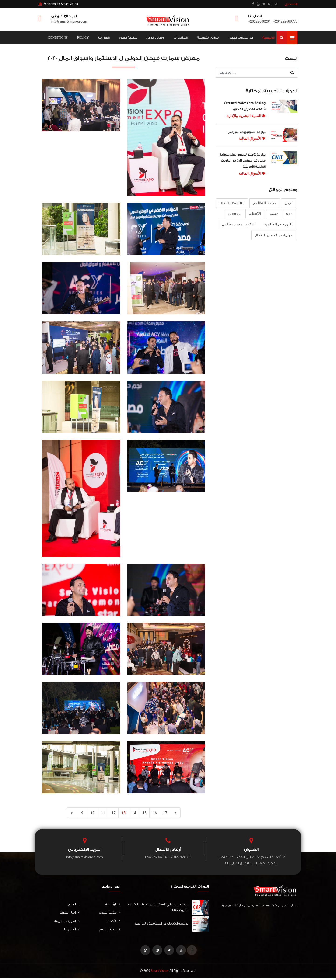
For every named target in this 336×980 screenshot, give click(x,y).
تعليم (274, 214)
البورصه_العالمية (278, 224)
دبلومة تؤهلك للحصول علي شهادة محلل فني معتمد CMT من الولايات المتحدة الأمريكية (243, 161)
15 (147, 813)
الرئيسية (269, 38)
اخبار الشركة (68, 914)
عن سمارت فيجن (241, 38)
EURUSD (234, 214)
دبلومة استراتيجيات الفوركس (246, 132)
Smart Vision (159, 973)
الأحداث (113, 923)
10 (89, 813)
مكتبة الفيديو (108, 914)
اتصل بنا (104, 38)
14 (135, 813)
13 (124, 813)
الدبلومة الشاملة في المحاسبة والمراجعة (161, 925)
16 (158, 813)
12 (112, 813)
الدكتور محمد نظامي (239, 224)
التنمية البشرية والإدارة (246, 116)
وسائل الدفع (155, 38)
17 (169, 813)
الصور (73, 905)
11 (101, 813)
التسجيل (291, 4)
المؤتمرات (181, 38)
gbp (289, 214)
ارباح (289, 203)
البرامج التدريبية (208, 38)
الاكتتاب (255, 214)
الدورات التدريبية (65, 923)
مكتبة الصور (128, 38)
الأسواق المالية (252, 138)
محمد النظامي (265, 203)
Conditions (58, 38)
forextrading (232, 203)
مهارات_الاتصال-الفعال (274, 235)
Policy (83, 38)
